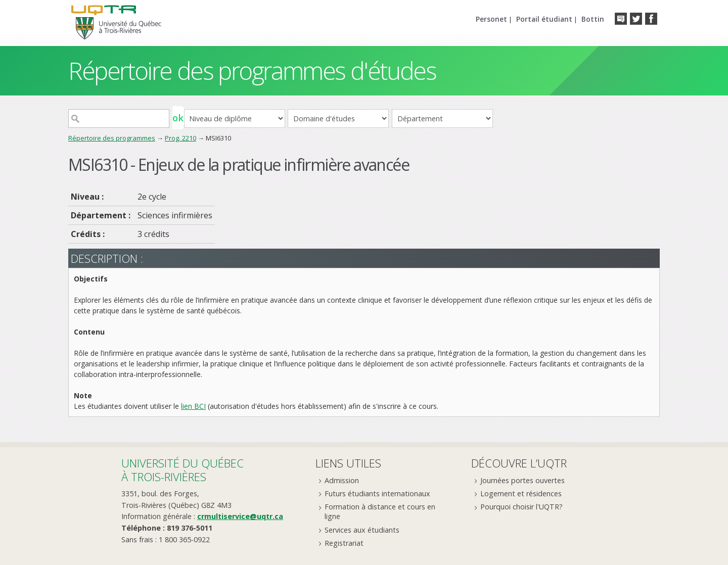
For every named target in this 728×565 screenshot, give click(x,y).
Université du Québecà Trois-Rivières (183, 470)
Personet (491, 19)
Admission (342, 480)
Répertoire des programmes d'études (252, 70)
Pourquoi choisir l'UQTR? (521, 507)
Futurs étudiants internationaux (377, 493)
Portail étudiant (544, 19)
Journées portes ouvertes (522, 480)
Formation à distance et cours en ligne (380, 511)
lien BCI (193, 406)
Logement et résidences (521, 493)
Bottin (593, 19)
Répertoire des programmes (112, 138)
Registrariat (344, 543)
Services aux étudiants (362, 530)
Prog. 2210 (180, 138)
